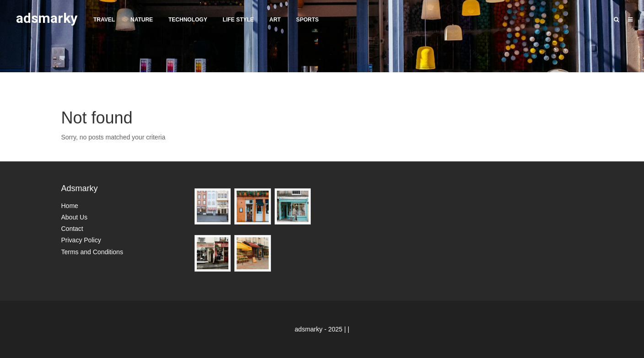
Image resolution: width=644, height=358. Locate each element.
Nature (142, 20)
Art (275, 20)
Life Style (238, 20)
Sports (307, 20)
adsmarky (47, 18)
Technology (188, 20)
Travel (104, 20)
